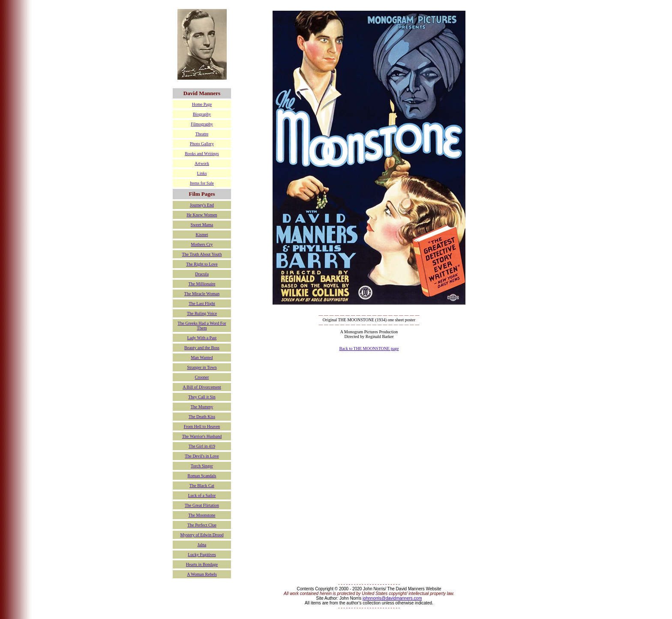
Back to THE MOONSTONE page (369, 348)
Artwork (202, 163)
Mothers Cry (202, 244)
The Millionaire (202, 284)
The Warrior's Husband (202, 436)
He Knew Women (202, 215)
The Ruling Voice (202, 313)
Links (202, 173)
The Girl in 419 (202, 446)
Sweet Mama (202, 225)
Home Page (202, 104)
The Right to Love (202, 264)
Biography (202, 114)
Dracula (202, 274)
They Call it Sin (202, 397)
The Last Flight (202, 304)
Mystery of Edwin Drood (202, 535)
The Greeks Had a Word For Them (202, 326)
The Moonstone (202, 515)
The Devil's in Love (202, 456)
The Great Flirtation (202, 505)
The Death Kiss (202, 417)
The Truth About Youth (202, 254)
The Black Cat (202, 486)
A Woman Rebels (202, 574)
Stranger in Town (202, 367)
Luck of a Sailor (202, 495)
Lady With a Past (202, 338)
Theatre (202, 134)
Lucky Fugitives (202, 555)
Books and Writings (202, 154)
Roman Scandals (202, 476)
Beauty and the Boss (202, 348)
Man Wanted (202, 357)
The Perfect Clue (202, 525)
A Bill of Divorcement (202, 387)
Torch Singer (202, 466)
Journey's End (202, 205)
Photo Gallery (202, 144)
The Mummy (202, 407)
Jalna (202, 545)
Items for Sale (202, 183)
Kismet (202, 235)
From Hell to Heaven (202, 426)
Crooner (202, 377)
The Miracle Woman (202, 294)
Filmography (202, 124)
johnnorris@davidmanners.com (392, 598)
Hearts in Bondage (202, 564)
